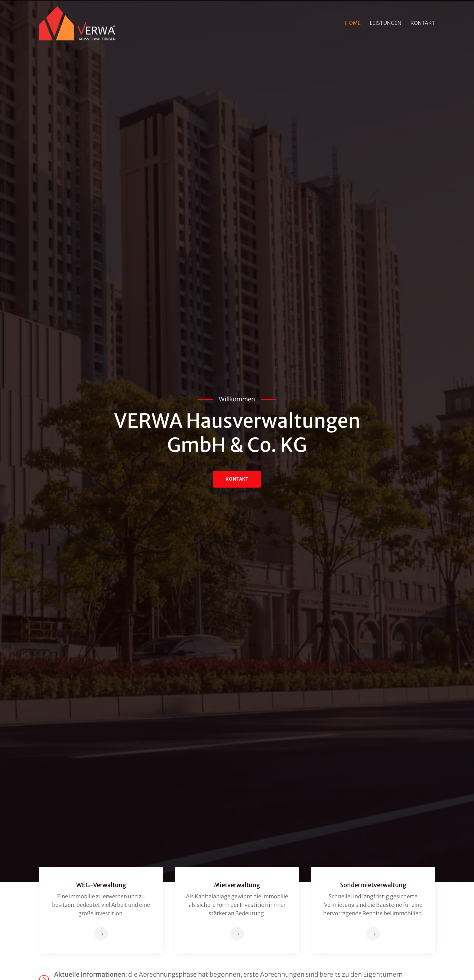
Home (353, 23)
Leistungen (386, 23)
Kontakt (423, 23)
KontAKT (237, 479)
